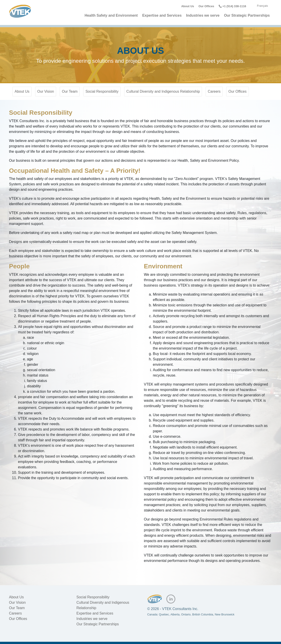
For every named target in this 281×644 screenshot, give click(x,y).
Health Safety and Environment (111, 15)
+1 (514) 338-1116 (232, 6)
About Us (188, 6)
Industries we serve (203, 15)
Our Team (70, 91)
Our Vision (46, 91)
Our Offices (206, 6)
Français (262, 6)
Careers (214, 91)
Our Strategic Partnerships (247, 15)
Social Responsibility (102, 91)
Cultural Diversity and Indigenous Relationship (163, 91)
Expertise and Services (162, 15)
